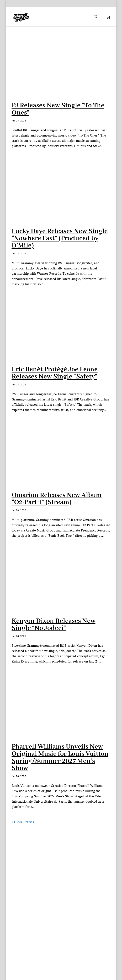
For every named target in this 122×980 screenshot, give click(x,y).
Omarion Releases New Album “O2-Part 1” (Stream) (57, 499)
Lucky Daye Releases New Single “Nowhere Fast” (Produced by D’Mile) (60, 238)
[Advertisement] (61, 859)
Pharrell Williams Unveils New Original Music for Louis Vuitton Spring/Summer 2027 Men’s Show (60, 758)
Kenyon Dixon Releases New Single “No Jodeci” (54, 625)
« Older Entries (23, 822)
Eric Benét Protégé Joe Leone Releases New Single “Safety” (55, 373)
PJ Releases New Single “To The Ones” (58, 109)
